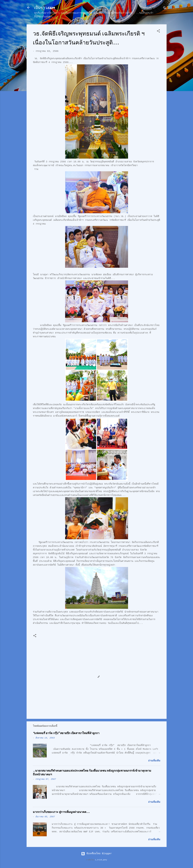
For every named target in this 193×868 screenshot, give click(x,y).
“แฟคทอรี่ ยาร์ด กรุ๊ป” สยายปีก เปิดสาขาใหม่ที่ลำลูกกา (66, 733)
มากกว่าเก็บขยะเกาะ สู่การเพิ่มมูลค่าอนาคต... (61, 812)
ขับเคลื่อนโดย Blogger (96, 854)
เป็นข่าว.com (45, 7)
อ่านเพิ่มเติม (154, 761)
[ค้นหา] (165, 9)
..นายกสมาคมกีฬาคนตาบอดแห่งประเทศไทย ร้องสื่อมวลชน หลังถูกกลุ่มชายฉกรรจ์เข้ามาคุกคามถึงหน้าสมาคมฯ (92, 773)
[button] (158, 32)
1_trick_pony (101, 860)
